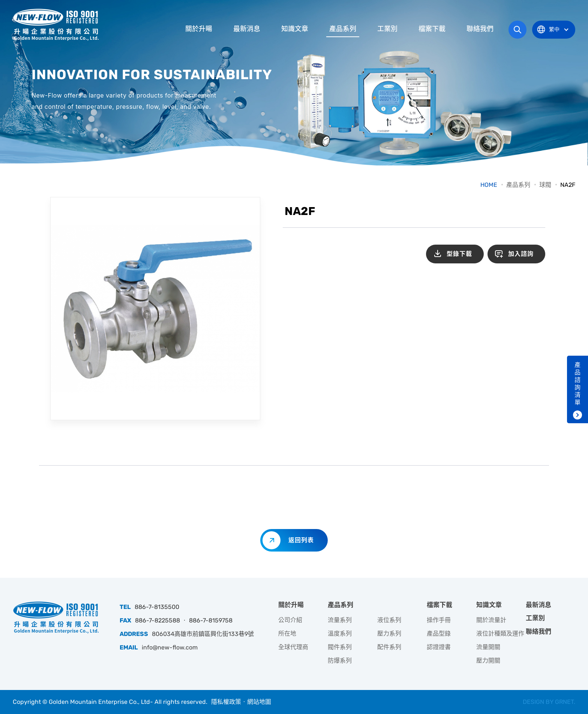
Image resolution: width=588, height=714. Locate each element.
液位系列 (389, 620)
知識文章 (295, 29)
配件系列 (389, 647)
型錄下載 (459, 254)
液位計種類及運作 (500, 634)
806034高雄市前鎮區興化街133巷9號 (203, 634)
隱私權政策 (226, 702)
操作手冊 (439, 620)
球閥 (545, 185)
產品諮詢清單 (577, 384)
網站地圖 (259, 702)
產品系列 (343, 29)
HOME (489, 185)
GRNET (564, 702)
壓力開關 (488, 661)
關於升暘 (199, 29)
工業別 (387, 29)
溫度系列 (340, 634)
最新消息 (247, 29)
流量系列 (340, 620)
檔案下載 (432, 29)
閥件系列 (340, 647)
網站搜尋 (517, 30)
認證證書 (439, 647)
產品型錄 (439, 634)
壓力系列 (389, 634)
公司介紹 (290, 620)
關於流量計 (491, 620)
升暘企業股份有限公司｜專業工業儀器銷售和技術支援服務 (56, 24)
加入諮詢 (521, 254)
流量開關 (488, 647)
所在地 (287, 634)
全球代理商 (293, 647)
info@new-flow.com (170, 647)
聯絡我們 (480, 29)
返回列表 (301, 540)
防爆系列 (340, 661)
